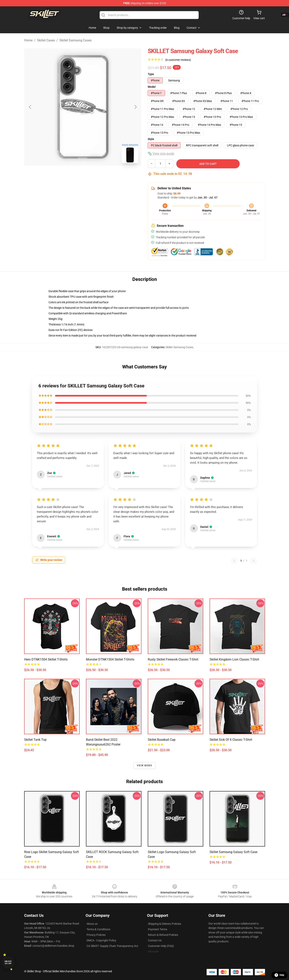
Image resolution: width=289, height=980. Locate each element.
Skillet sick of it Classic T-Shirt (231, 740)
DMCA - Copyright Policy (101, 940)
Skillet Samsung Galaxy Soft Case (233, 852)
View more (144, 766)
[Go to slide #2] (93, 175)
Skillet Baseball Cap (162, 740)
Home (28, 40)
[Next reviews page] (254, 561)
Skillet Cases (46, 40)
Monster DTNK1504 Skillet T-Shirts (110, 659)
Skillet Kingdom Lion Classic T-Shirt (234, 659)
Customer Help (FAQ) (161, 946)
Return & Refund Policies (163, 935)
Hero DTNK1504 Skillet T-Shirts (46, 659)
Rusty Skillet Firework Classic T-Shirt (173, 659)
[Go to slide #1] (72, 175)
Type (151, 74)
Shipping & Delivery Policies (165, 924)
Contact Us (155, 940)
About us (92, 924)
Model (152, 87)
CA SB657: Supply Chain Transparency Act (112, 946)
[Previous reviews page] (234, 561)
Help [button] (279, 975)
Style (151, 139)
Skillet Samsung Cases (75, 40)
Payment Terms (158, 929)
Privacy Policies (96, 935)
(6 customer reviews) (178, 60)
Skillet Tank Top (35, 740)
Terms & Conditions (98, 929)
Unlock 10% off (8, 962)
